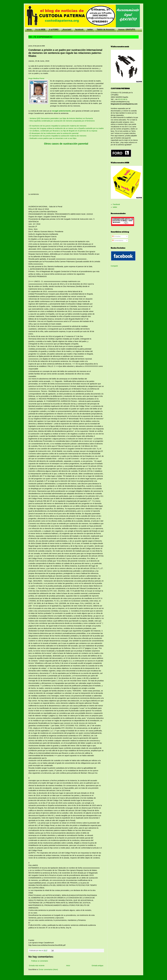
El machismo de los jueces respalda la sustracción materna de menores (58, 126)
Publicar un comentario (40, 961)
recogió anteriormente (61, 111)
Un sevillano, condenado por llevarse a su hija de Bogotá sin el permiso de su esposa (63, 131)
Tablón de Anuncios (106, 30)
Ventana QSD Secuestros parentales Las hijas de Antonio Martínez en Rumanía (61, 118)
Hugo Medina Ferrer (36, 78)
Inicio (29, 30)
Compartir (114, 266)
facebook (79, 30)
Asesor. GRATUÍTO (127, 30)
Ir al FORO (54, 30)
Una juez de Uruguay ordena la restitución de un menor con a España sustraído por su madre (67, 128)
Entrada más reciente (37, 966)
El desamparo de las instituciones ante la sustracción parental (54, 133)
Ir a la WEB (40, 30)
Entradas (116, 236)
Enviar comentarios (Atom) (48, 969)
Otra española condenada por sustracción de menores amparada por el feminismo (62, 121)
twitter (90, 30)
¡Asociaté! (67, 30)
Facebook (116, 204)
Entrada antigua (97, 966)
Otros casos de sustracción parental (66, 144)
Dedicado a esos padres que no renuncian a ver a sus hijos (53, 138)
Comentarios (118, 240)
